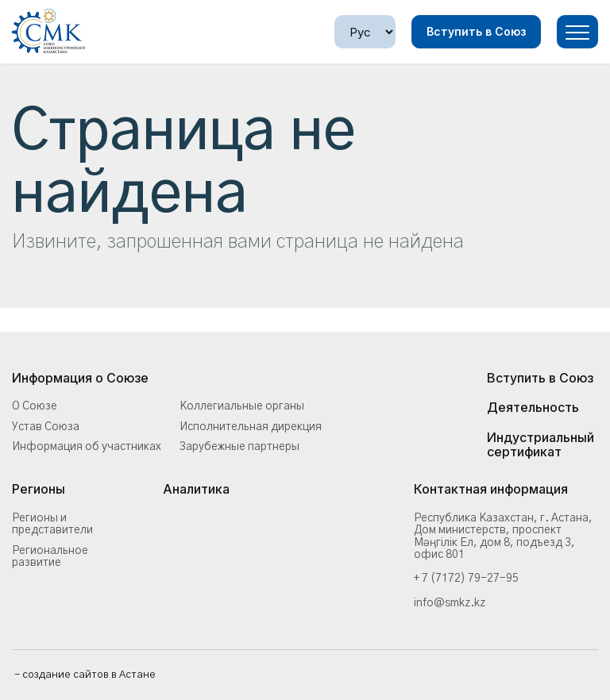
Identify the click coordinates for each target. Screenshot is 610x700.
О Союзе (35, 406)
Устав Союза (46, 427)
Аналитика (196, 490)
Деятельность (533, 408)
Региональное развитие (50, 557)
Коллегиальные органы (242, 406)
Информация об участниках (87, 447)
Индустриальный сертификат (541, 445)
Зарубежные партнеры (239, 447)
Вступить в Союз (476, 31)
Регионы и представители (52, 524)
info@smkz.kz (450, 603)
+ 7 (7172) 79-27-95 (466, 579)
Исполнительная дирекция (251, 427)
